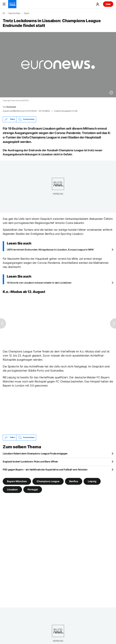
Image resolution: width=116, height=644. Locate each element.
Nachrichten (14, 13)
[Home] (4, 13)
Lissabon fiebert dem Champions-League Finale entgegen (35, 453)
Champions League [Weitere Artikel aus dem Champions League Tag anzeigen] (48, 481)
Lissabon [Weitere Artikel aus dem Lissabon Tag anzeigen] (12, 489)
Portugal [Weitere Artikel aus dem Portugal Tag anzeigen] (33, 489)
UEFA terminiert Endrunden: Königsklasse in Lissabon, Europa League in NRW (50, 250)
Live (108, 4)
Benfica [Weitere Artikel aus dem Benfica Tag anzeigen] (74, 481)
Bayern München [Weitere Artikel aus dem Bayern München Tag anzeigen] (17, 481)
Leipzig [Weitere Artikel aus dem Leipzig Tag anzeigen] (92, 481)
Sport (27, 13)
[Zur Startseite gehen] (12, 4)
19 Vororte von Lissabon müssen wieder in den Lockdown (39, 283)
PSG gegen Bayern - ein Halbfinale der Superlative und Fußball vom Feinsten (45, 469)
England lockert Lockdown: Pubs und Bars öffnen (30, 461)
